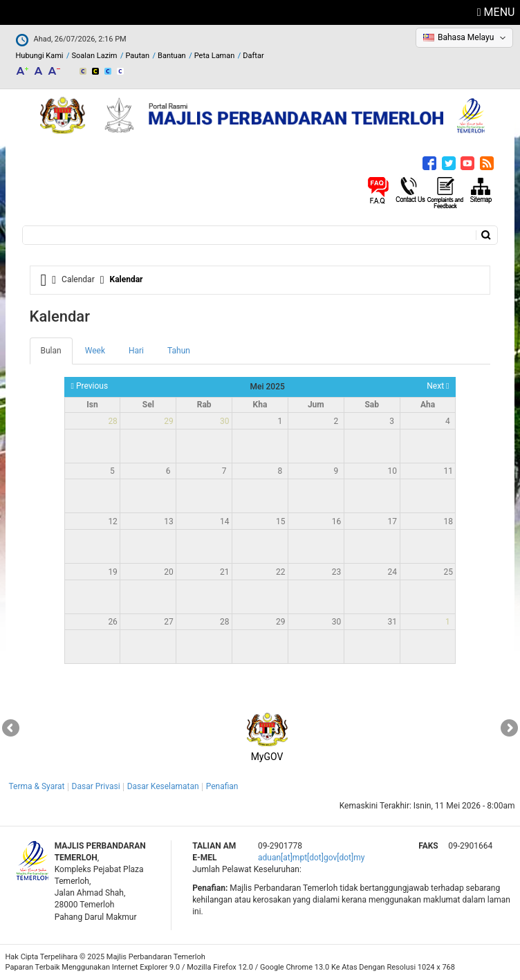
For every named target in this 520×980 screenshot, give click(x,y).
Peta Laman (215, 56)
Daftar (253, 56)
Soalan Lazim (95, 56)
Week (95, 351)
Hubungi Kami (40, 56)
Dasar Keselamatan (163, 786)
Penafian (222, 786)
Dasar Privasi (96, 786)
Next (438, 386)
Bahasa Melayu (466, 37)
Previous (90, 386)
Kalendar (127, 279)
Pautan (137, 56)
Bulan (57, 355)
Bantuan (172, 56)
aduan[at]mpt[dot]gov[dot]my (311, 858)
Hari (136, 351)
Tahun (179, 351)
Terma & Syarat (37, 786)
